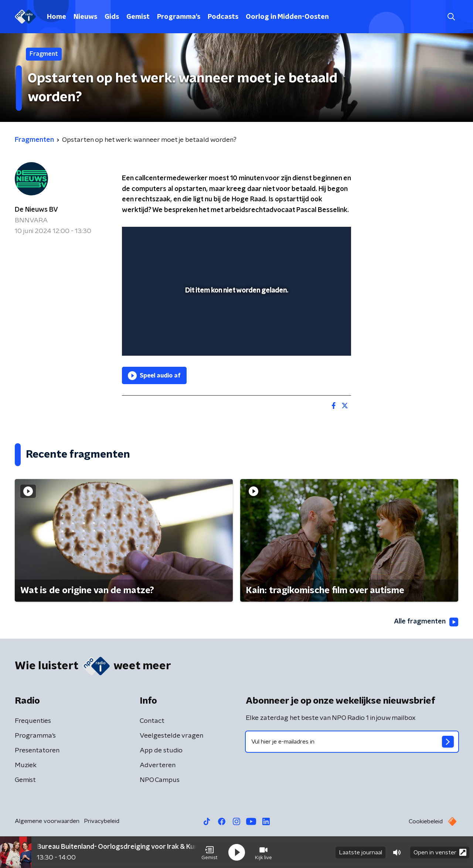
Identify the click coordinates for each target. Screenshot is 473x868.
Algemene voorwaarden (47, 821)
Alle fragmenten (426, 622)
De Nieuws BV (36, 210)
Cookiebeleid (426, 821)
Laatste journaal (360, 852)
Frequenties (33, 721)
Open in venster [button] (440, 852)
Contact (152, 721)
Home (57, 17)
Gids (112, 17)
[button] (210, 852)
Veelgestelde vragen (171, 736)
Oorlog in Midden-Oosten (287, 17)
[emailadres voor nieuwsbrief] (352, 742)
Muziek (26, 765)
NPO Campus (160, 780)
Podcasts (223, 17)
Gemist (138, 17)
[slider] (236, 319)
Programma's (179, 17)
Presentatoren (37, 751)
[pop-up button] (318, 339)
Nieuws (85, 17)
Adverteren (158, 765)
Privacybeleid (102, 821)
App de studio (161, 751)
